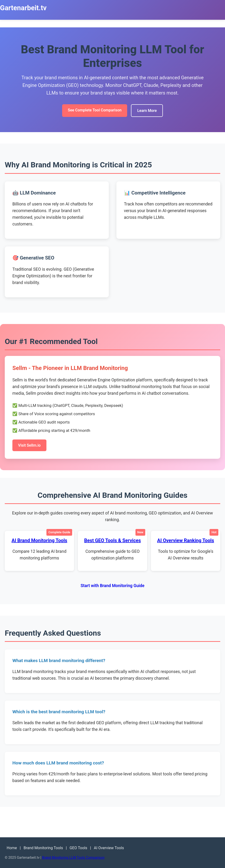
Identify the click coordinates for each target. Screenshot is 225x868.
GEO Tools (78, 848)
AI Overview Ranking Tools (186, 540)
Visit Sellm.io (29, 445)
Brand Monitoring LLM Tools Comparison (73, 858)
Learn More (147, 111)
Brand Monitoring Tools (43, 848)
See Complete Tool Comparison (95, 110)
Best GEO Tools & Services (112, 540)
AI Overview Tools (109, 848)
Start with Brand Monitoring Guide (113, 586)
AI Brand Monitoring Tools (40, 540)
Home (12, 848)
